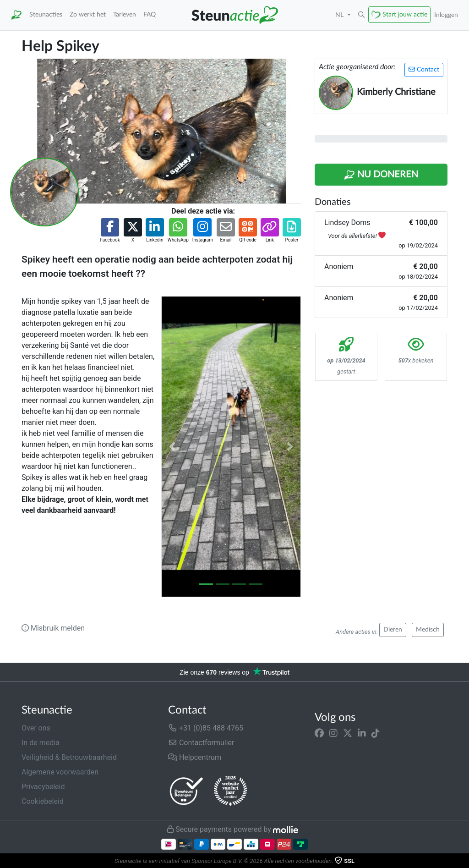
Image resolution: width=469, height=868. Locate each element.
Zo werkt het (88, 14)
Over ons (36, 728)
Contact (424, 69)
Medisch (428, 630)
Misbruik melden (53, 628)
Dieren (393, 630)
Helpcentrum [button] (195, 757)
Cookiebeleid (43, 801)
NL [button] (340, 15)
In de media (41, 743)
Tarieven (125, 14)
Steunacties (46, 14)
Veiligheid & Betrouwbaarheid (69, 757)
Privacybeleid (43, 787)
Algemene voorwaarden (60, 772)
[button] (361, 15)
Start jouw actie (405, 14)
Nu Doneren (381, 175)
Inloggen (446, 15)
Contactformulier (201, 743)
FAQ (150, 14)
